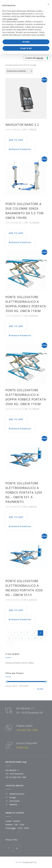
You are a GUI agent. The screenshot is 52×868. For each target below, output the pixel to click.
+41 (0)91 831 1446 (27, 730)
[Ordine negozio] (19, 71)
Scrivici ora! (22, 747)
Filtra (40, 689)
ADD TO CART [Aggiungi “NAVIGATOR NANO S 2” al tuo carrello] (16, 140)
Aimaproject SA (30, 862)
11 (41, 638)
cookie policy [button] (12, 19)
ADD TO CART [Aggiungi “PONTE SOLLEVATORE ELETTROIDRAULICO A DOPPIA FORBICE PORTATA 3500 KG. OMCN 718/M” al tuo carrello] (16, 326)
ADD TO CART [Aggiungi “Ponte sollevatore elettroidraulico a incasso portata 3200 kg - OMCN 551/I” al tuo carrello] (16, 610)
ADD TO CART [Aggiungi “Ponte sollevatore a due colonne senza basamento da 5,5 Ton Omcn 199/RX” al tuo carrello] (16, 233)
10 (35, 638)
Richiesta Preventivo (20, 149)
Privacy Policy (12, 840)
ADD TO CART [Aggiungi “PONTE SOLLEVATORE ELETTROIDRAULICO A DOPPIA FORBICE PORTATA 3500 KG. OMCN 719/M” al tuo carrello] (16, 419)
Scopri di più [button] (26, 48)
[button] (48, 4)
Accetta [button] (26, 42)
